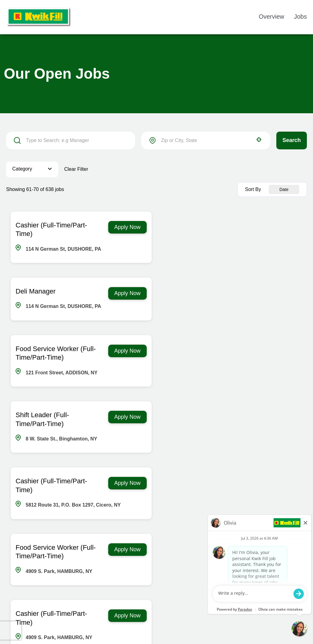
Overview (271, 17)
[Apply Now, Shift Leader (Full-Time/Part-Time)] (283, 293)
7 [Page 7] (180, 549)
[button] (259, 140)
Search (292, 140)
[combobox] (206, 140)
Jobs (300, 17)
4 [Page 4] (135, 549)
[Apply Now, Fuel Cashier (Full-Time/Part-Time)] (283, 426)
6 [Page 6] (165, 549)
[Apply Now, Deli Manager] (283, 227)
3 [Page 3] (119, 549)
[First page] (72, 549)
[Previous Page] (88, 549)
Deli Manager (191, 225)
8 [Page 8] (196, 549)
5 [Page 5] (150, 549)
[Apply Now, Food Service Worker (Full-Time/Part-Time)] (127, 293)
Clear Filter (76, 169)
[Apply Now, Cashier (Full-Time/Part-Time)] (127, 227)
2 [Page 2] (104, 549)
